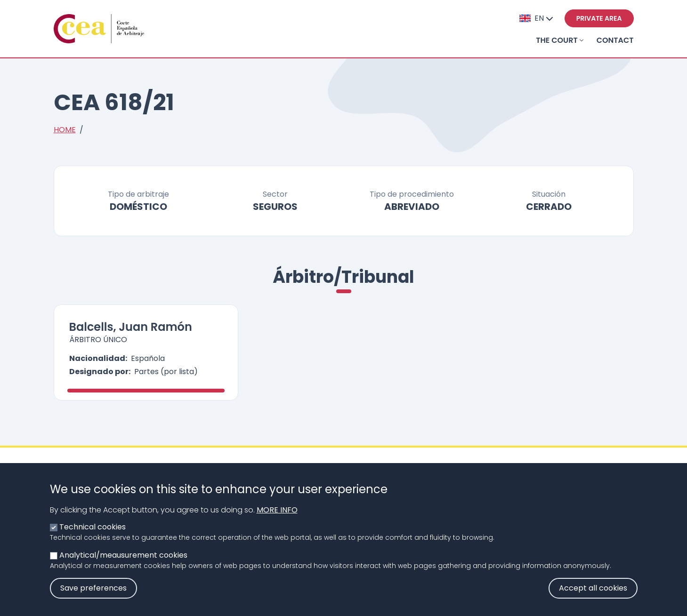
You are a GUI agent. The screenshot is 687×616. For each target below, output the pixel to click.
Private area (599, 18)
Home (65, 130)
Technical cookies (93, 538)
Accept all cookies (593, 599)
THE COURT (557, 40)
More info (277, 521)
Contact (615, 40)
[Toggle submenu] (582, 40)
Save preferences (93, 599)
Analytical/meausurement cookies (123, 566)
